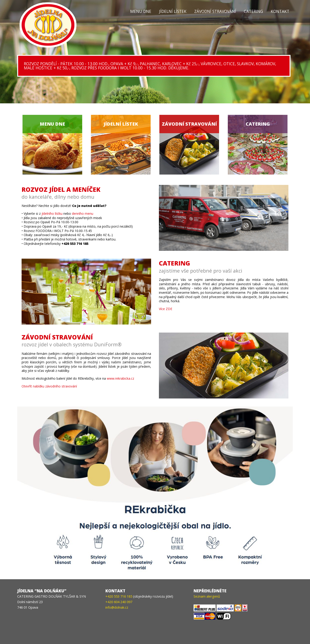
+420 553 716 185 (119, 596)
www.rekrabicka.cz (120, 378)
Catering (253, 11)
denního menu (83, 213)
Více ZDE (166, 309)
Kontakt (280, 11)
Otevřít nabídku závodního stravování (49, 386)
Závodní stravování (215, 11)
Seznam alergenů (207, 596)
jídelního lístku (52, 213)
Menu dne (141, 11)
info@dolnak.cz (117, 607)
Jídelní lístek (173, 11)
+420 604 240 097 (119, 602)
